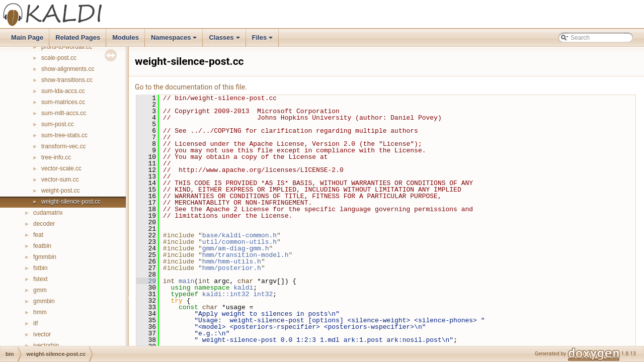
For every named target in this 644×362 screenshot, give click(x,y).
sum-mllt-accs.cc (64, 113)
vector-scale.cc (61, 168)
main (186, 281)
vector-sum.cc (60, 179)
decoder (44, 224)
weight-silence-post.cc (71, 202)
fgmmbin (45, 257)
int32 (263, 294)
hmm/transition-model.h (246, 255)
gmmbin (44, 301)
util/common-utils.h (239, 242)
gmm (40, 290)
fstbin (41, 268)
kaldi (243, 288)
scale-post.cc (59, 58)
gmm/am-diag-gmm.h (236, 248)
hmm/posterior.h (232, 268)
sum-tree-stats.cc (64, 135)
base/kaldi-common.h (239, 235)
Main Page (27, 37)
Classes (225, 40)
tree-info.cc (56, 157)
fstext (41, 279)
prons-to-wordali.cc (67, 47)
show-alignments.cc (68, 69)
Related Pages (78, 37)
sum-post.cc (58, 124)
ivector (42, 334)
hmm (40, 312)
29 (146, 281)
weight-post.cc (61, 191)
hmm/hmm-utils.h (232, 261)
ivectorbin (46, 345)
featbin (42, 246)
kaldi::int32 (226, 294)
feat (38, 235)
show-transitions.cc (67, 80)
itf (35, 323)
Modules (126, 37)
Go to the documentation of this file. (191, 87)
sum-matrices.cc (63, 102)
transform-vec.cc (64, 146)
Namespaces (175, 40)
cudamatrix (48, 213)
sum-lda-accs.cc (63, 91)
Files (263, 40)
